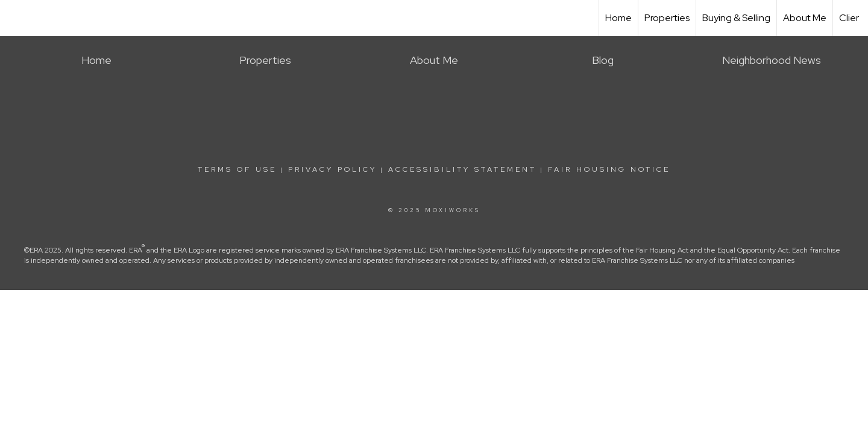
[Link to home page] (15, 16)
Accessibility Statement (462, 169)
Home (618, 18)
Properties (667, 18)
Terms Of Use (237, 169)
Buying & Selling (736, 18)
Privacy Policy (332, 169)
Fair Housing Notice (609, 169)
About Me (805, 18)
